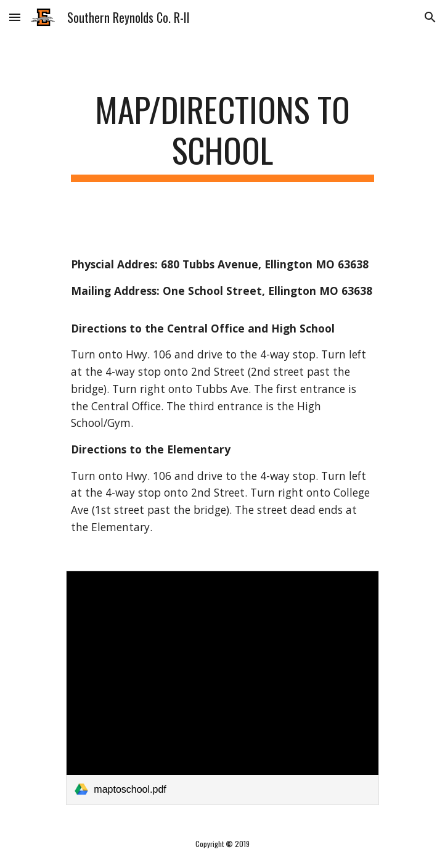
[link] (222, 688)
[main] (222, 135)
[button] (15, 17)
